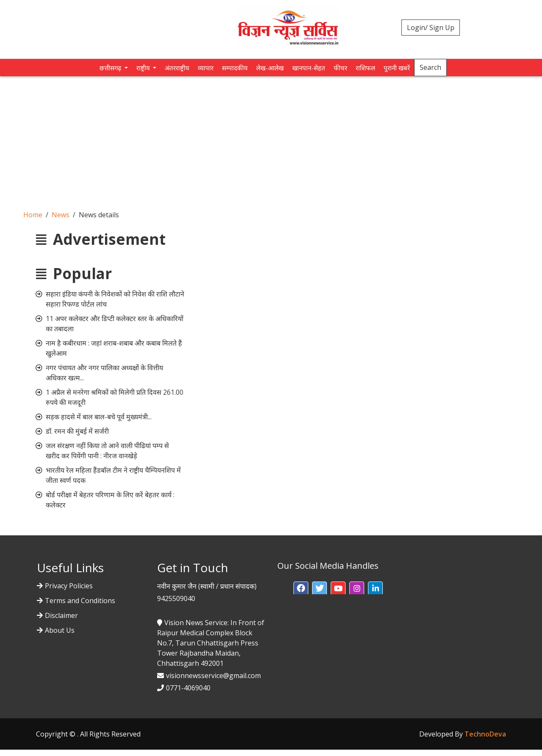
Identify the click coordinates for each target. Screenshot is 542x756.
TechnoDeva (485, 734)
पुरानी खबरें (397, 68)
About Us (60, 630)
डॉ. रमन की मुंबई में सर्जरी (77, 431)
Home (33, 215)
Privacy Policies (69, 586)
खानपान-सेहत (309, 68)
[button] (301, 589)
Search (430, 67)
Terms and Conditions (80, 601)
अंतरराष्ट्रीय (177, 68)
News (61, 215)
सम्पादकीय (235, 68)
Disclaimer (61, 615)
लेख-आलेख (270, 68)
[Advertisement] (271, 140)
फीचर (340, 68)
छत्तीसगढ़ (111, 68)
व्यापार (206, 68)
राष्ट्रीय (144, 68)
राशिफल (365, 68)
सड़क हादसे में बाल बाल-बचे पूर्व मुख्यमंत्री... (99, 417)
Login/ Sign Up (431, 28)
